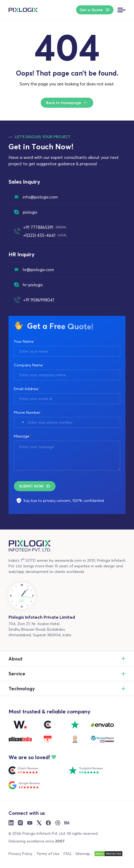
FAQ (67, 854)
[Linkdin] (11, 823)
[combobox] (20, 422)
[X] (39, 823)
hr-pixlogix (28, 285)
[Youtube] (30, 823)
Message (22, 436)
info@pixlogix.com (36, 197)
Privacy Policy (20, 854)
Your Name (25, 341)
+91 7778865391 (45, 227)
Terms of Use (48, 854)
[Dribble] (58, 823)
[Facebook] (48, 823)
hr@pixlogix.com (34, 270)
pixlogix (26, 212)
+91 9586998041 (39, 300)
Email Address (27, 389)
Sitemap (83, 854)
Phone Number (28, 412)
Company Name (29, 365)
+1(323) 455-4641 (45, 235)
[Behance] (67, 823)
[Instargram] (20, 823)
